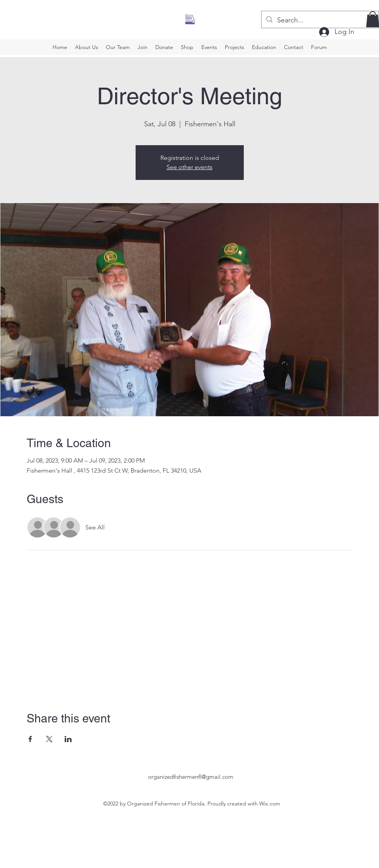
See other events (189, 167)
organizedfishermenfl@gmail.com (191, 777)
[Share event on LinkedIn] (68, 739)
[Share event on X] (49, 739)
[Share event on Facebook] (30, 739)
